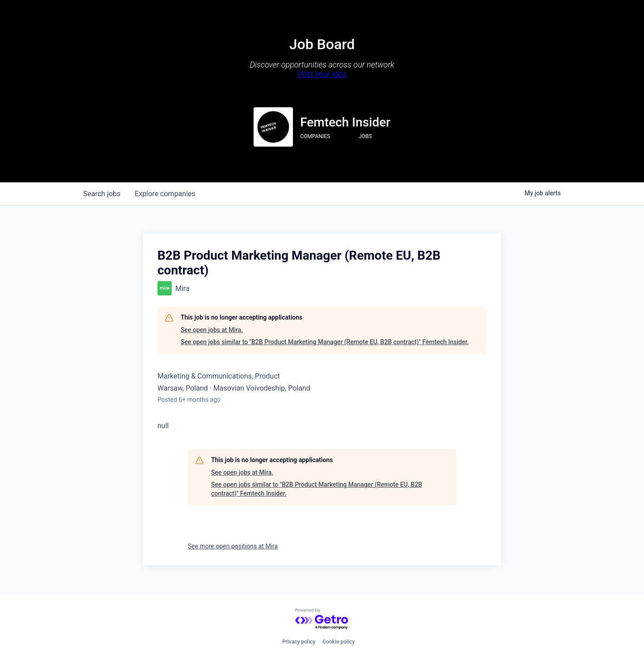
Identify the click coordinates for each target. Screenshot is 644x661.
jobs (102, 194)
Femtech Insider (345, 122)
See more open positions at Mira (233, 546)
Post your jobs (322, 74)
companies (165, 194)
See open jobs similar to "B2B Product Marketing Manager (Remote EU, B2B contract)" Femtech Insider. (325, 342)
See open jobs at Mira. (212, 330)
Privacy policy (299, 642)
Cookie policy (339, 642)
